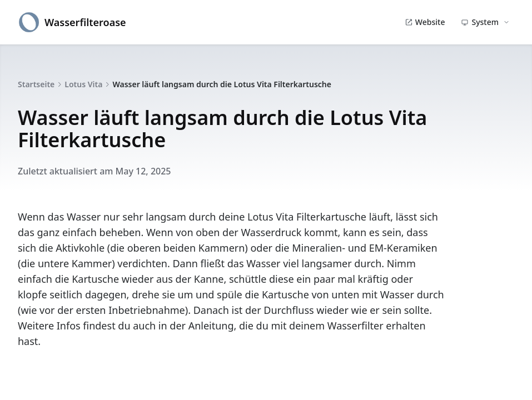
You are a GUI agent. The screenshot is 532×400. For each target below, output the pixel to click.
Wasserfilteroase (72, 22)
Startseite (36, 84)
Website (425, 22)
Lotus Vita (83, 84)
